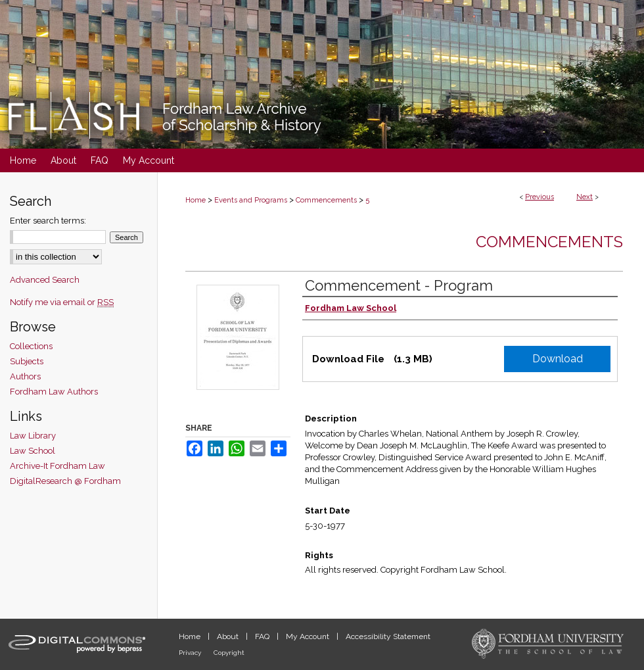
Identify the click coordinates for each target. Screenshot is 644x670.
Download (558, 359)
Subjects (27, 361)
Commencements (326, 200)
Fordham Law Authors (54, 392)
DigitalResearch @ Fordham (65, 481)
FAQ (263, 636)
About (229, 636)
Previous (540, 197)
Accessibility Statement (388, 636)
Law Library (33, 436)
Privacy (191, 653)
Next (585, 197)
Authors (25, 376)
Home (195, 200)
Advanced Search (45, 280)
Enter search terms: (48, 221)
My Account (309, 636)
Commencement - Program (399, 285)
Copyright (229, 653)
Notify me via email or (62, 302)
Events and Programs (251, 200)
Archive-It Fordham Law (57, 466)
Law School (33, 451)
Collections (31, 346)
